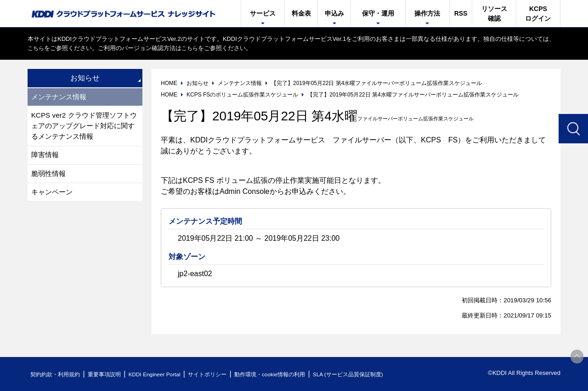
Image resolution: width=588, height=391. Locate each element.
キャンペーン (53, 196)
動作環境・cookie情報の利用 (295, 374)
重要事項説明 (112, 374)
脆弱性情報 (50, 177)
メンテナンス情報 (61, 97)
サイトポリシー (227, 374)
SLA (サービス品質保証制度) (381, 374)
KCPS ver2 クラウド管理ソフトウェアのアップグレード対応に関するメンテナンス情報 (84, 127)
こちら (37, 48)
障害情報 (46, 158)
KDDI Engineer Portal (168, 374)
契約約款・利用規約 (58, 374)
